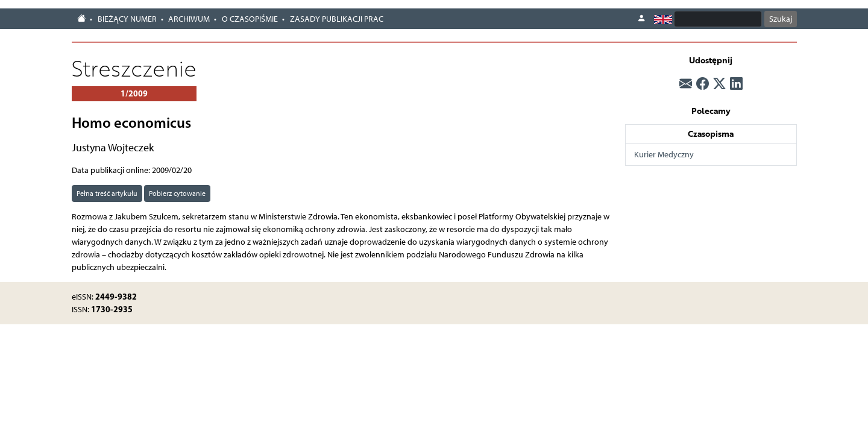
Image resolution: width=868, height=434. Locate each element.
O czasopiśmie (250, 19)
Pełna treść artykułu (107, 193)
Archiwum (189, 19)
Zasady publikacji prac (337, 19)
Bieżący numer (127, 19)
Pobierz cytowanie (177, 193)
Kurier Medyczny (664, 155)
